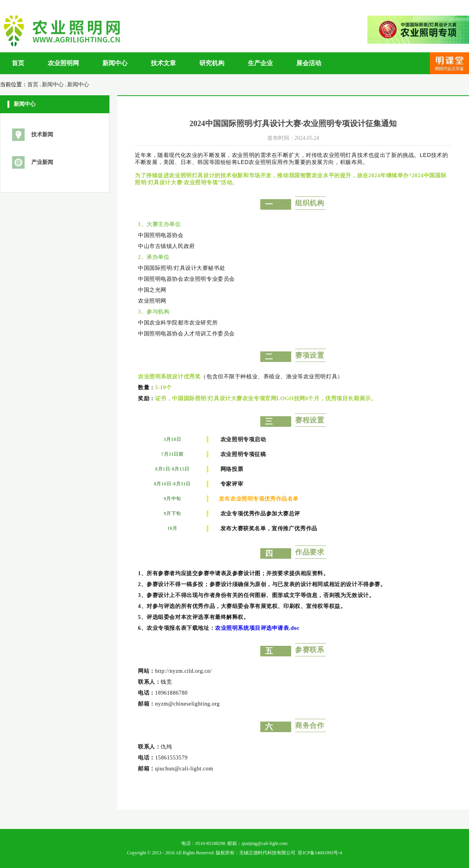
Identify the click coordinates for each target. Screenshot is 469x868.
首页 (18, 63)
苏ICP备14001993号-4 (320, 853)
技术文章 (163, 63)
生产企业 (260, 63)
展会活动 (309, 63)
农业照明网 (63, 63)
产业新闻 (42, 162)
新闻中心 (115, 63)
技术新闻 (42, 135)
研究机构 (212, 63)
